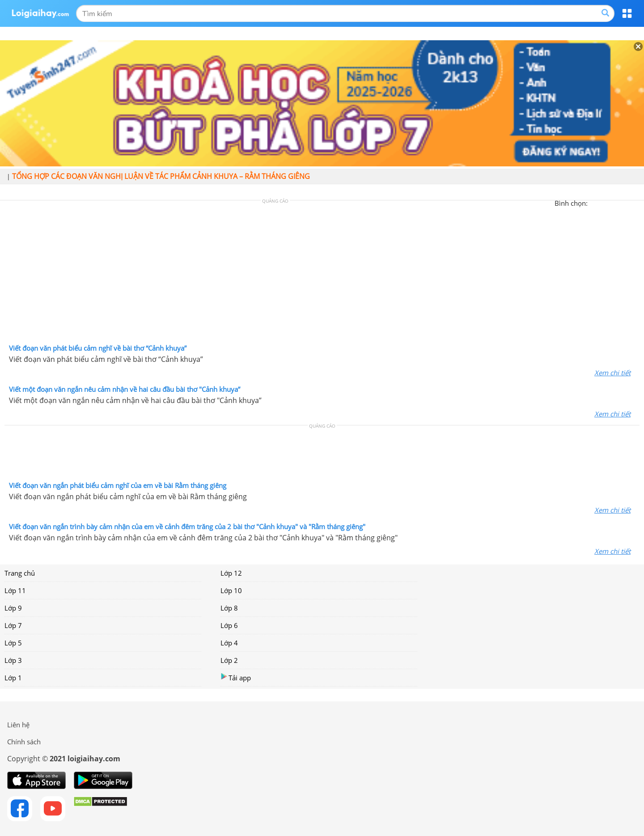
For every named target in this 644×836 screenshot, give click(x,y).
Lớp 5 (13, 643)
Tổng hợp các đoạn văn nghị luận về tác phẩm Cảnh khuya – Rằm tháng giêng (161, 176)
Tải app (236, 677)
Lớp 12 (231, 573)
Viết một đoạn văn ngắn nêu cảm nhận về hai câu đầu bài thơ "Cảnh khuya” (125, 389)
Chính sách (24, 742)
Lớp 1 (13, 678)
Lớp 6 (229, 625)
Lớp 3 (13, 660)
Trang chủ (20, 573)
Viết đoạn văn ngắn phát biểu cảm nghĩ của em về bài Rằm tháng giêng (118, 485)
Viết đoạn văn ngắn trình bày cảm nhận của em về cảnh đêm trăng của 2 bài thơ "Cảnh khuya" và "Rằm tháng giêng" (187, 526)
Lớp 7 (13, 625)
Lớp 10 (231, 590)
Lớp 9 (13, 608)
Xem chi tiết (612, 373)
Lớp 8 (229, 608)
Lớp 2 (229, 660)
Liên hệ (18, 725)
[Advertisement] (322, 274)
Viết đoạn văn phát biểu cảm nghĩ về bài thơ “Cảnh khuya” (98, 348)
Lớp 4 (229, 643)
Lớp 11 (15, 590)
